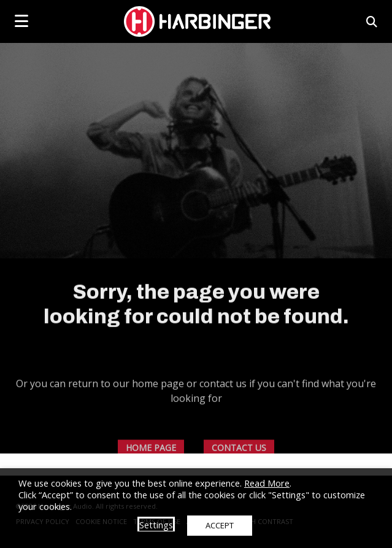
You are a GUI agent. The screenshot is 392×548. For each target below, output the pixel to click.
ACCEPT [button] (220, 525)
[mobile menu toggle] (21, 21)
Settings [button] (156, 525)
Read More (267, 483)
